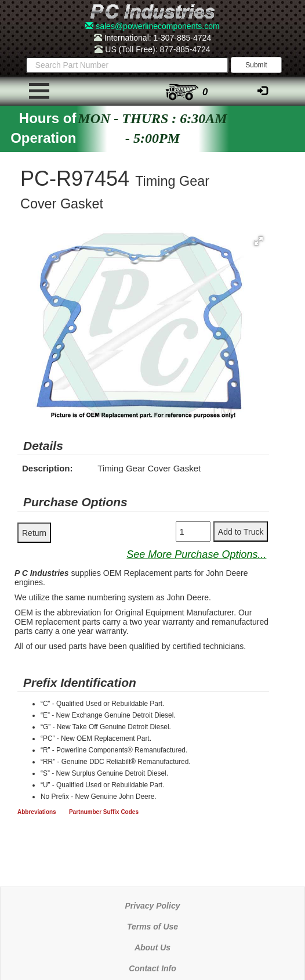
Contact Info (152, 968)
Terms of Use (152, 927)
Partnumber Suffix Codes (104, 812)
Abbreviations (37, 812)
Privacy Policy (153, 906)
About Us (152, 947)
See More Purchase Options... (196, 554)
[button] (259, 241)
